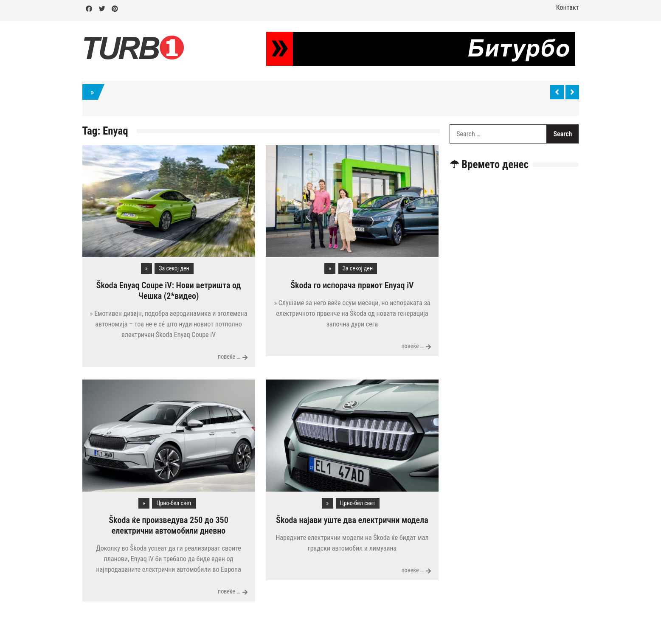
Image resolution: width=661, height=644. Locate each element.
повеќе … (229, 357)
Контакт (568, 7)
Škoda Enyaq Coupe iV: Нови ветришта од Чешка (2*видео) (169, 291)
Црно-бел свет (174, 503)
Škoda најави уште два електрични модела (352, 520)
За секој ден (174, 268)
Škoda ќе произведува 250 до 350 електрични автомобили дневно (168, 525)
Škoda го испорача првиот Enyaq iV (352, 285)
